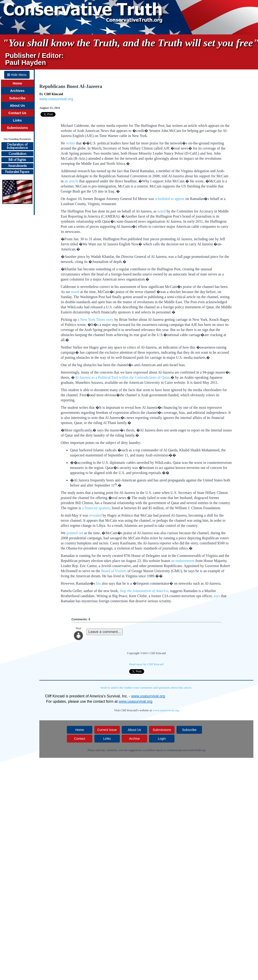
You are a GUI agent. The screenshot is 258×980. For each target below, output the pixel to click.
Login (162, 739)
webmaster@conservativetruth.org (186, 750)
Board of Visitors (114, 571)
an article (71, 181)
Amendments (17, 166)
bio (98, 583)
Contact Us (17, 113)
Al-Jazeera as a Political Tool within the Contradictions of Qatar (122, 377)
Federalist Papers (17, 172)
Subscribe (17, 98)
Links (17, 120)
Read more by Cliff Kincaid (146, 664)
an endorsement (183, 561)
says (217, 596)
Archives (17, 91)
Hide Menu (17, 75)
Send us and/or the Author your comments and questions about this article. (146, 688)
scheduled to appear (170, 199)
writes (70, 143)
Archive (135, 739)
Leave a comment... (105, 632)
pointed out (75, 533)
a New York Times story (95, 320)
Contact (80, 739)
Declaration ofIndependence (17, 146)
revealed (95, 515)
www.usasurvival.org (56, 99)
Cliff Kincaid (54, 94)
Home (17, 83)
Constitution (17, 154)
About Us (17, 106)
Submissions (17, 128)
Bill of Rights (17, 160)
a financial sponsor (96, 508)
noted (162, 211)
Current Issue (107, 730)
